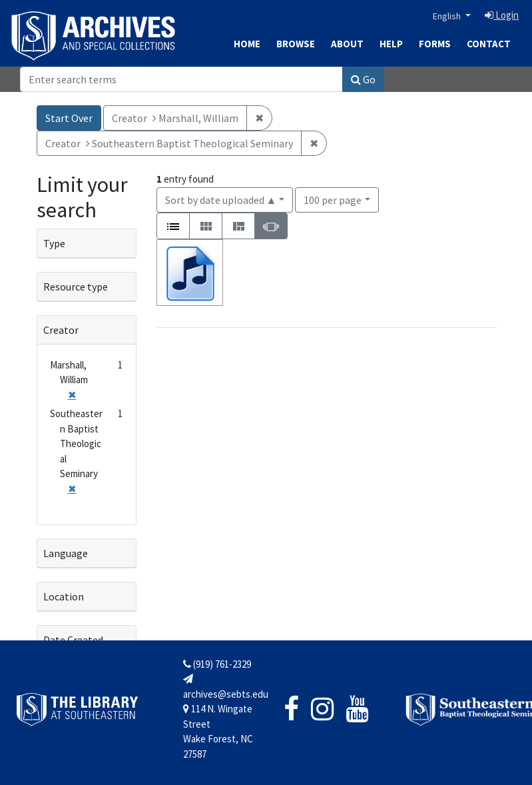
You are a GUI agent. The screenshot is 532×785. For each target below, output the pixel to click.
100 (333, 199)
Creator (61, 330)
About (347, 44)
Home (247, 44)
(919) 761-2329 (217, 664)
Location (64, 596)
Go (363, 79)
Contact (489, 44)
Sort (221, 200)
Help (391, 44)
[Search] (181, 79)
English (448, 16)
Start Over (69, 118)
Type (54, 243)
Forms (435, 44)
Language (66, 553)
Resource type (76, 287)
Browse (296, 44)
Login (502, 15)
